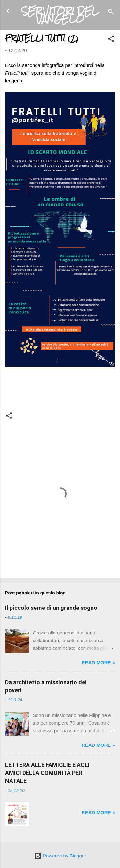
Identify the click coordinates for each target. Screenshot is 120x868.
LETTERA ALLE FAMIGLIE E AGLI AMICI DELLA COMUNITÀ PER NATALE (47, 773)
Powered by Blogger (60, 856)
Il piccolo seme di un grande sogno (51, 608)
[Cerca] (111, 13)
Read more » (98, 662)
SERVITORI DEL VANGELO (60, 15)
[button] (111, 40)
